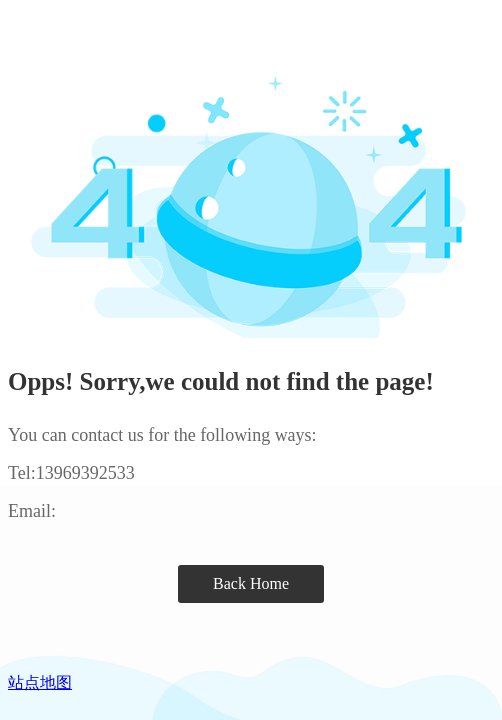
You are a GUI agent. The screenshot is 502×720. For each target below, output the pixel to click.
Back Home (251, 583)
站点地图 (40, 682)
